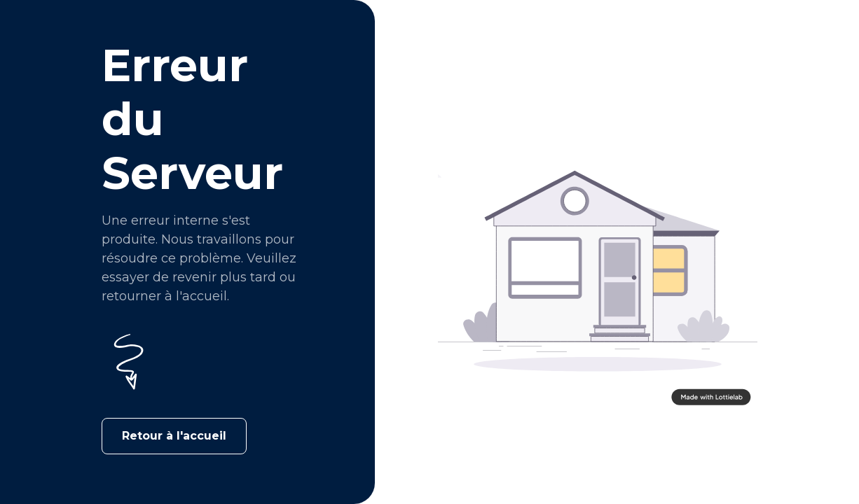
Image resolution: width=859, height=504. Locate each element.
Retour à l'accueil (174, 436)
